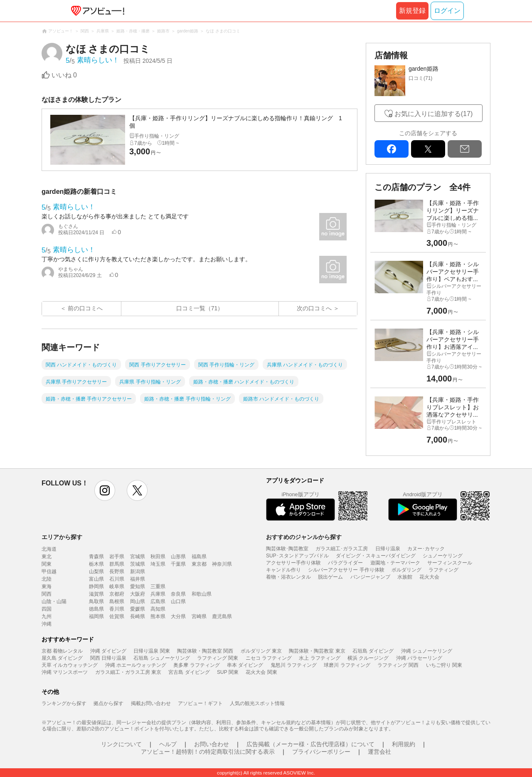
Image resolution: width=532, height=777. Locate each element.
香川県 (117, 609)
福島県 (199, 557)
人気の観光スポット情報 (257, 703)
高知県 (158, 609)
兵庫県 (158, 594)
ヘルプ (168, 744)
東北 (47, 557)
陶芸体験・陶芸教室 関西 (205, 651)
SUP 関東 (228, 672)
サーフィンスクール (450, 563)
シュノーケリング (443, 556)
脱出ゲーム (330, 577)
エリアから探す (62, 537)
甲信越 (49, 572)
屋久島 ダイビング (62, 658)
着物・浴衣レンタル (288, 577)
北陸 (47, 579)
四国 (47, 609)
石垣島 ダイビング (373, 651)
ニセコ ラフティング (269, 658)
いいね (64, 75)
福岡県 (96, 616)
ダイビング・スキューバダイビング (376, 556)
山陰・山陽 (54, 601)
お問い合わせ (212, 744)
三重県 (158, 586)
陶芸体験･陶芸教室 (287, 549)
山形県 (178, 557)
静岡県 (96, 586)
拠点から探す (108, 703)
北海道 (49, 549)
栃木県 (96, 564)
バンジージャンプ (370, 577)
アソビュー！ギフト (200, 703)
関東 (47, 564)
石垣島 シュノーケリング (161, 658)
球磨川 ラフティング (347, 665)
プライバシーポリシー (321, 752)
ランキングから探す (64, 703)
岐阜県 (117, 586)
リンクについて (121, 744)
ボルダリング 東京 (261, 651)
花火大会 (429, 577)
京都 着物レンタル (62, 651)
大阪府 (138, 594)
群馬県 (117, 564)
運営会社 (379, 752)
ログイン (447, 11)
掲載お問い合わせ (151, 703)
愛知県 (138, 586)
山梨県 (96, 572)
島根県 (117, 601)
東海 (47, 586)
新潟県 (138, 572)
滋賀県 (96, 594)
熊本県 (158, 616)
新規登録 (412, 11)
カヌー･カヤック (426, 549)
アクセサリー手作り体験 (293, 563)
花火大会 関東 (261, 672)
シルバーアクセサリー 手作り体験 (346, 570)
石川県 (117, 579)
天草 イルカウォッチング (70, 665)
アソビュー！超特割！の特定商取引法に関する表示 (208, 752)
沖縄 (47, 624)
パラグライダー (345, 563)
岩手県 (117, 557)
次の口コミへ (314, 308)
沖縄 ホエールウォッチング (136, 665)
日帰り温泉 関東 (151, 651)
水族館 (405, 577)
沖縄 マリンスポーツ (65, 672)
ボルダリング (406, 570)
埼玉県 (158, 564)
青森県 (96, 557)
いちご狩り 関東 (444, 665)
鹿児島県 (222, 616)
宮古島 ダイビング (189, 672)
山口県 (178, 601)
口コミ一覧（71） (200, 308)
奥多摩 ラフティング (196, 665)
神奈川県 (222, 564)
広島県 (158, 601)
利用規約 (404, 744)
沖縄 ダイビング (108, 651)
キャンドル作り (283, 570)
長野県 (117, 572)
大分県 (178, 616)
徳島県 (96, 609)
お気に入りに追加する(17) (433, 114)
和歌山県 (202, 594)
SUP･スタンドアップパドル (297, 556)
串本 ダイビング (245, 665)
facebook (392, 149)
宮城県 (138, 557)
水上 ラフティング (319, 658)
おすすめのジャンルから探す (304, 537)
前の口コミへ (85, 308)
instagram (105, 490)
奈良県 (178, 594)
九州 (47, 616)
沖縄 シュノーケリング (427, 651)
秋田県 (158, 557)
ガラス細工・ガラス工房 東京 (128, 672)
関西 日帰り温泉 (108, 658)
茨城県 (138, 564)
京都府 (117, 594)
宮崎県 (199, 616)
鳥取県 (96, 601)
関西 (47, 594)
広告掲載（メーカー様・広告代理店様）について (310, 744)
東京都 (199, 564)
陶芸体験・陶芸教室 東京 (317, 651)
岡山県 (138, 601)
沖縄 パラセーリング (419, 658)
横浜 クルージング (368, 658)
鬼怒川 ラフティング (294, 665)
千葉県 (178, 564)
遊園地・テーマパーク (395, 563)
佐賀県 (117, 616)
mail (465, 149)
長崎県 (138, 616)
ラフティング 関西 (398, 665)
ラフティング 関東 (218, 658)
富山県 (96, 579)
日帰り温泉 (388, 549)
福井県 (138, 579)
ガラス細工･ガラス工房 (342, 549)
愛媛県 (138, 609)
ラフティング (443, 570)
